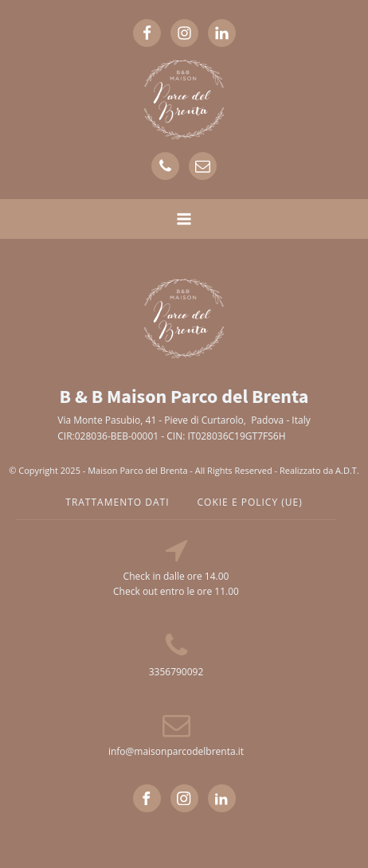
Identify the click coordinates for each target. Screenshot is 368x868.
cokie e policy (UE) (250, 502)
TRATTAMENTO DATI (117, 502)
